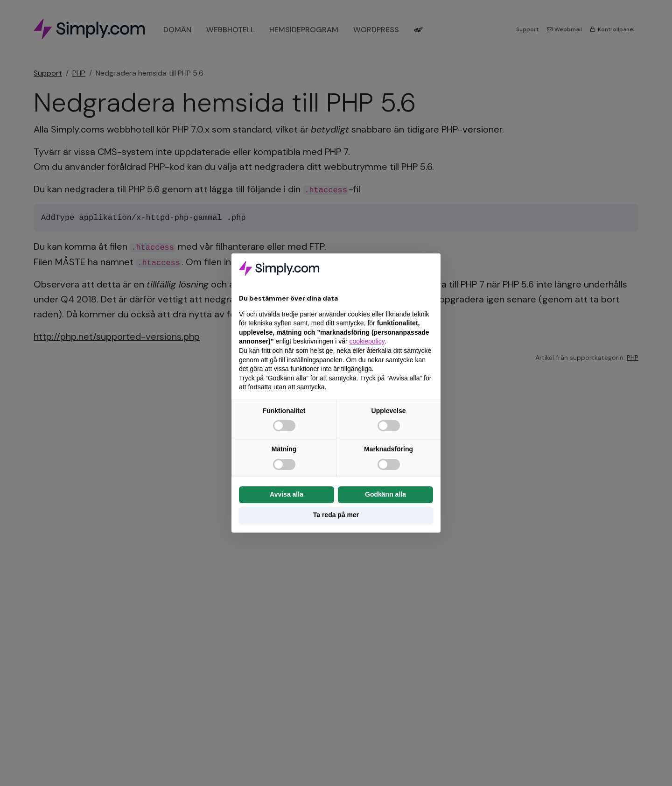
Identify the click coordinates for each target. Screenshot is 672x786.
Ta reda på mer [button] (336, 515)
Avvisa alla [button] (287, 494)
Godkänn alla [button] (385, 494)
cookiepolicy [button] (367, 341)
